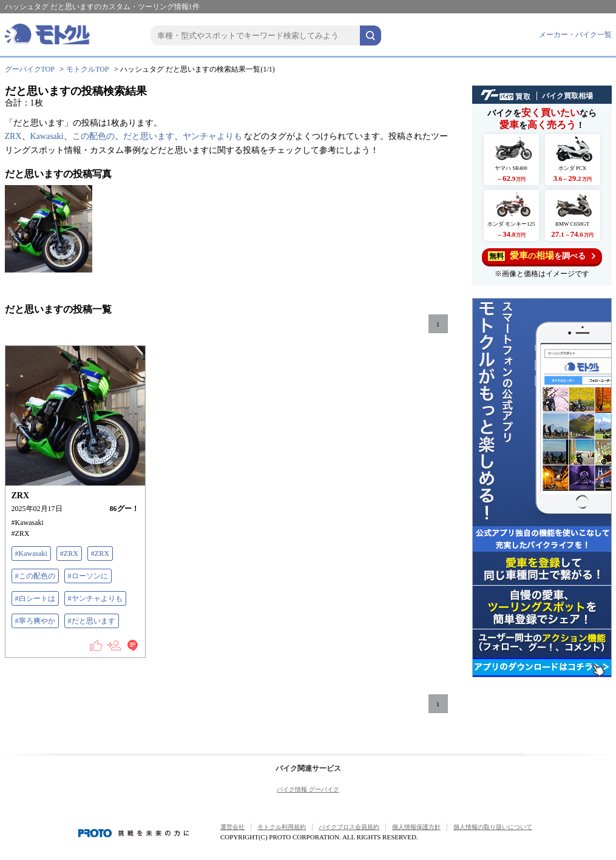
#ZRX (69, 554)
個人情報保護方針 (416, 827)
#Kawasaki (31, 554)
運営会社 (232, 827)
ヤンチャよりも (212, 136)
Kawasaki (47, 136)
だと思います (149, 136)
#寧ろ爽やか (35, 621)
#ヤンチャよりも (95, 598)
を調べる (542, 256)
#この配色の (35, 576)
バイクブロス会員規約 (349, 827)
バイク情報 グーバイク (308, 789)
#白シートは (35, 598)
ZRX (13, 136)
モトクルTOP (87, 69)
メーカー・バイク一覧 (575, 35)
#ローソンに (88, 576)
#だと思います (92, 621)
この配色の (93, 136)
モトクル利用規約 (282, 827)
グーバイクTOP (30, 69)
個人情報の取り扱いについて (493, 827)
